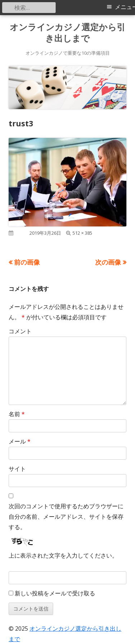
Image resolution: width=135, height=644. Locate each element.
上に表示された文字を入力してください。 (63, 555)
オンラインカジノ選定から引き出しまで (67, 33)
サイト (17, 469)
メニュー (125, 7)
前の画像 (27, 262)
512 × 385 (82, 233)
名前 (17, 414)
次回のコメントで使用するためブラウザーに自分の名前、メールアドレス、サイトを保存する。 (66, 517)
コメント (20, 331)
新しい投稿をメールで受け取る (55, 593)
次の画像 (108, 262)
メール (20, 441)
